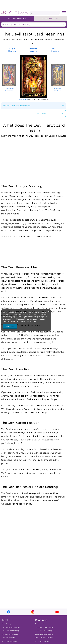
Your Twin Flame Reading (44, 637)
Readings (41, 620)
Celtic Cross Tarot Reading (44, 634)
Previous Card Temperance (9, 88)
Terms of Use (31, 321)
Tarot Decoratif (23, 100)
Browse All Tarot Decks (50, 18)
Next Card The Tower (58, 88)
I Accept (10, 326)
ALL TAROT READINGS (10, 642)
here (31, 319)
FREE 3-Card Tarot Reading (11, 627)
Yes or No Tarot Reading (10, 634)
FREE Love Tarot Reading (10, 631)
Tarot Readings (7, 624)
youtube (57, 612)
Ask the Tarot (40, 624)
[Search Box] (45, 13)
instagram (33, 612)
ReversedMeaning (33, 50)
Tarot (5, 620)
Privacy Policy (16, 321)
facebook (9, 612)
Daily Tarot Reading (9, 637)
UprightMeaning (12, 50)
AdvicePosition (55, 50)
